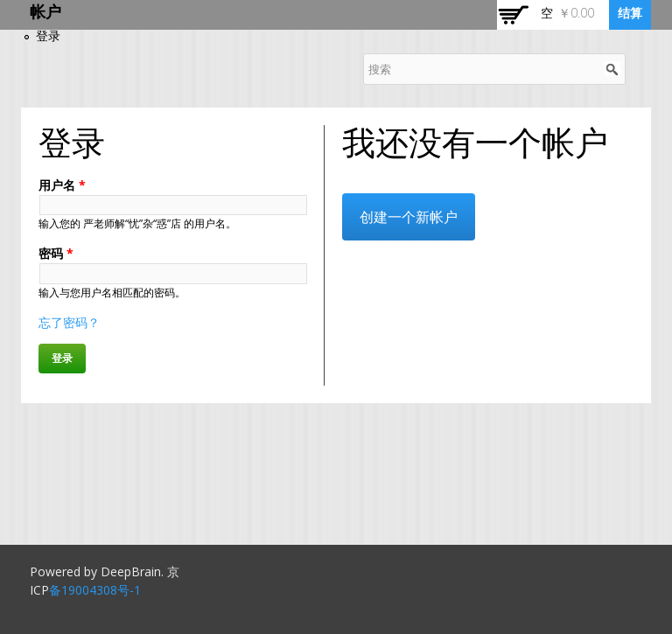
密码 (56, 253)
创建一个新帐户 (409, 217)
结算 (630, 13)
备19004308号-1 (95, 590)
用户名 (62, 185)
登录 (48, 35)
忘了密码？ (69, 322)
